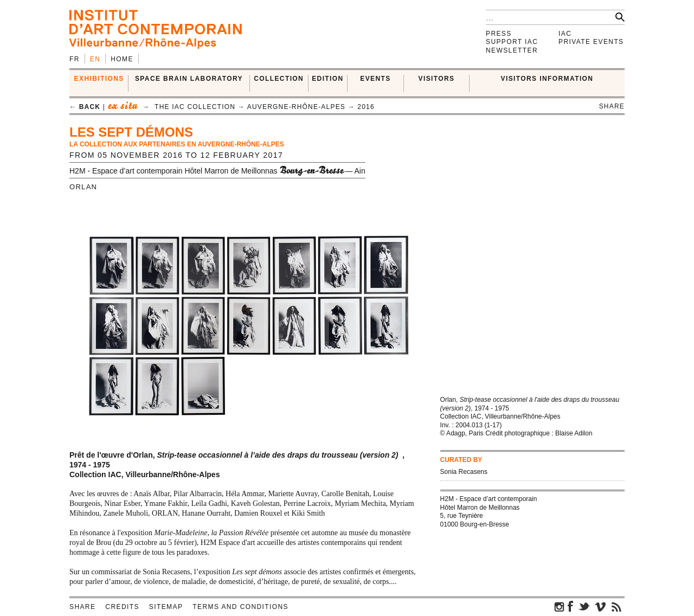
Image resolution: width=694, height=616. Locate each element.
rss (616, 606)
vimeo (600, 606)
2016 (366, 107)
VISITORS (437, 79)
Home (122, 59)
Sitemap (166, 607)
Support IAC (512, 42)
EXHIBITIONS (99, 79)
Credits (122, 607)
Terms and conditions (240, 607)
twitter (584, 606)
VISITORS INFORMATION (547, 79)
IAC (565, 34)
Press (499, 34)
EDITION (327, 79)
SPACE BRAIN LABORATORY (189, 79)
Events (375, 79)
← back (85, 107)
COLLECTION (279, 79)
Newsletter (512, 50)
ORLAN (83, 187)
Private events (591, 42)
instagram (560, 606)
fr (75, 59)
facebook (570, 606)
